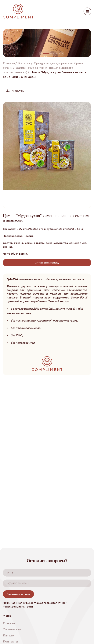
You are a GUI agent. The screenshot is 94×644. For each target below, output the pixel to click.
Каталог (24, 63)
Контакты (10, 641)
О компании (12, 629)
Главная (9, 63)
